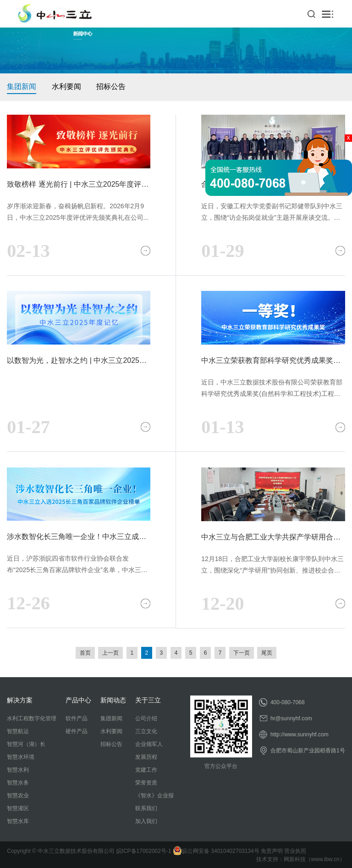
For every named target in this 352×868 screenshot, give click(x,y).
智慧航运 (18, 731)
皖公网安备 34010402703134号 (216, 851)
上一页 (110, 653)
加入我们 (146, 821)
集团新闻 (22, 86)
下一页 (242, 653)
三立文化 (146, 731)
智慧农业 (18, 796)
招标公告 (111, 86)
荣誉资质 (146, 783)
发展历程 (146, 757)
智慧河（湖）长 (26, 744)
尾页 (267, 653)
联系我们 (146, 808)
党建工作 (146, 770)
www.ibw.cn (325, 859)
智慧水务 (18, 783)
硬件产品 (77, 731)
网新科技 (295, 859)
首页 (85, 653)
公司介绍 (146, 718)
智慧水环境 (21, 757)
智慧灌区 (18, 808)
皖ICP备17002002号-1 (144, 851)
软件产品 (77, 718)
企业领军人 (149, 744)
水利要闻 (66, 86)
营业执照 (295, 851)
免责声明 (272, 851)
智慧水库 (18, 821)
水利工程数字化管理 (32, 718)
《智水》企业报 (154, 796)
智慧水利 (18, 770)
